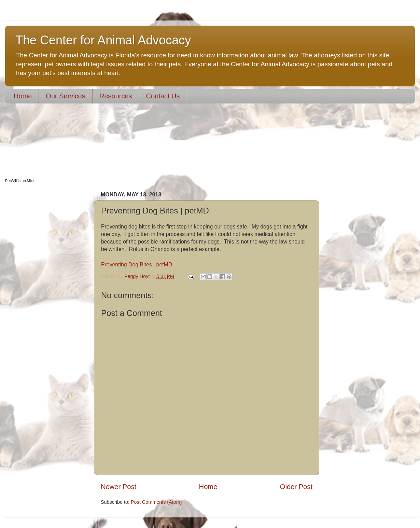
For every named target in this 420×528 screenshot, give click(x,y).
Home (23, 96)
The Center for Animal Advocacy (103, 40)
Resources (116, 96)
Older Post (296, 487)
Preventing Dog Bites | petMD (137, 265)
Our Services (66, 96)
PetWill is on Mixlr (20, 181)
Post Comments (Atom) (156, 502)
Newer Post (118, 487)
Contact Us (163, 96)
